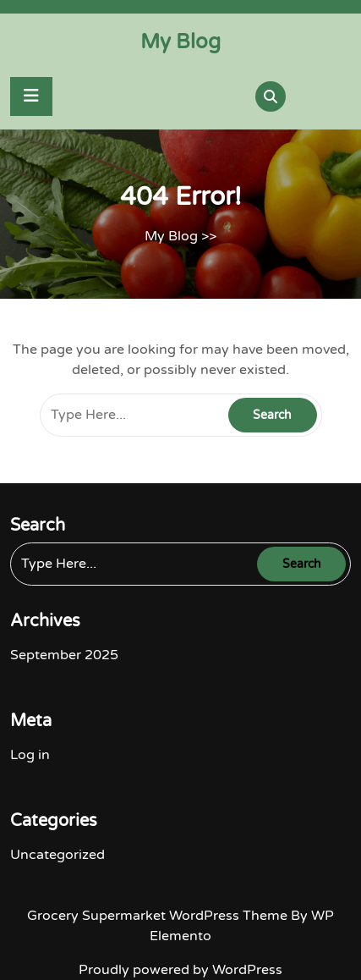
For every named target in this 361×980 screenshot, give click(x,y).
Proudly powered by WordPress (180, 970)
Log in (30, 755)
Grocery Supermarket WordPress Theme (159, 916)
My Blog (180, 42)
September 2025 (64, 655)
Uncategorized (57, 855)
